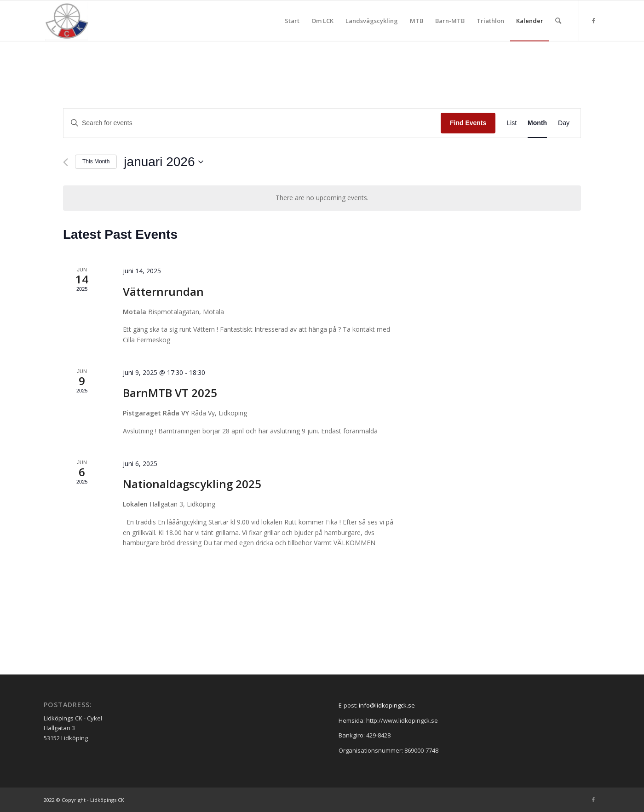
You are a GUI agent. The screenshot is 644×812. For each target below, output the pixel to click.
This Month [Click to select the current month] (96, 161)
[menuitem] (292, 21)
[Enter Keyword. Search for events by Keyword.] (252, 123)
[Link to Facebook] (593, 20)
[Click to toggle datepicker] (164, 162)
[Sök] (558, 21)
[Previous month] (66, 162)
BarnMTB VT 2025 (170, 393)
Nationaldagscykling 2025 (192, 484)
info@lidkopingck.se (387, 705)
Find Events (468, 123)
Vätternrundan (163, 291)
